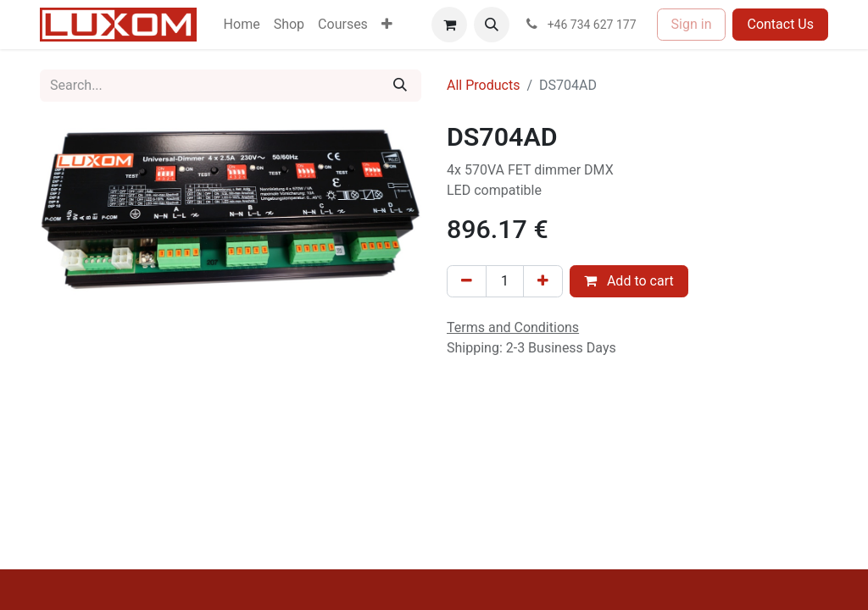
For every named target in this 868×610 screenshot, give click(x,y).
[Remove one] (467, 281)
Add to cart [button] (629, 281)
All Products (483, 85)
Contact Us (780, 24)
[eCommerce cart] (449, 25)
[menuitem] (242, 25)
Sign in (692, 24)
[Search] (400, 86)
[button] (492, 25)
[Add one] (543, 281)
